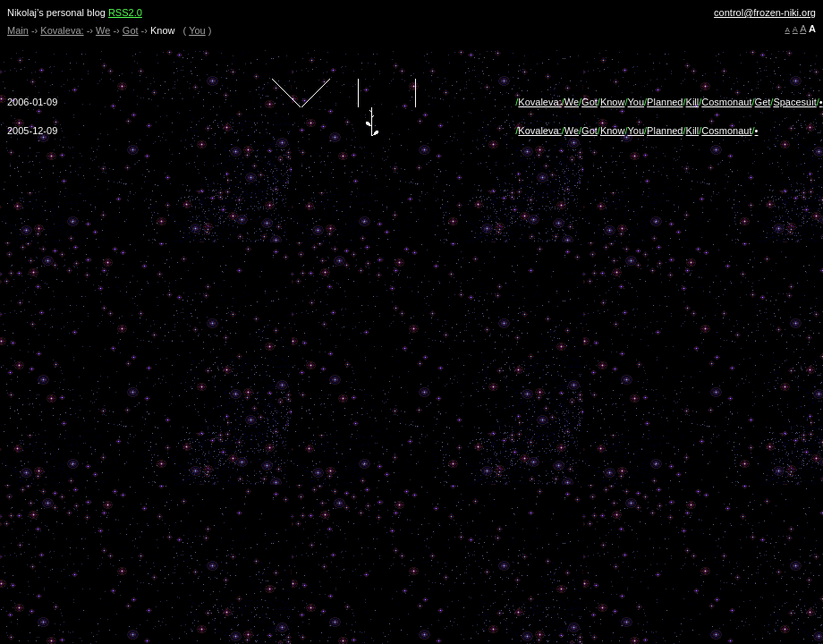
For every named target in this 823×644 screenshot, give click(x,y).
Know (613, 102)
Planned (665, 102)
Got (131, 30)
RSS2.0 (125, 13)
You (197, 30)
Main (18, 30)
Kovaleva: (62, 30)
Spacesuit (794, 102)
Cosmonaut (726, 102)
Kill (693, 102)
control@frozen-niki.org (765, 13)
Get (763, 102)
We (103, 30)
